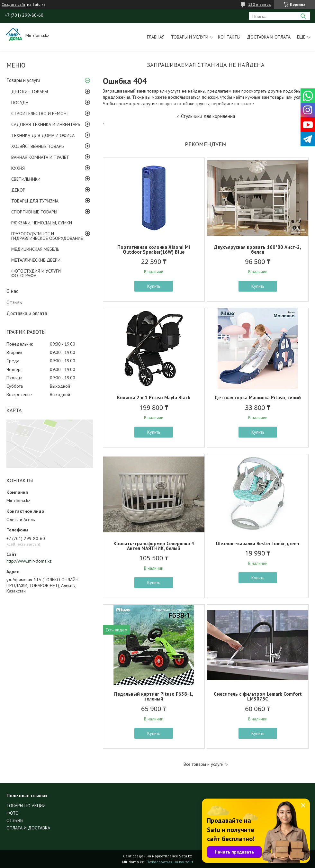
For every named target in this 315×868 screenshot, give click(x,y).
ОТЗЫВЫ (15, 820)
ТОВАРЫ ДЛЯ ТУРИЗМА (35, 201)
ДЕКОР (18, 190)
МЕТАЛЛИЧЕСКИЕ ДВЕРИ (36, 260)
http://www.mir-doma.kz (29, 561)
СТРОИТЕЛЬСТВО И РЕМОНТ (40, 113)
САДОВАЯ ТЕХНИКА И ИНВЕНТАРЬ (46, 124)
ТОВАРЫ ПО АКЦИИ (26, 806)
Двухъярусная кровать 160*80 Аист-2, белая (258, 249)
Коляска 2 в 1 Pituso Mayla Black (154, 398)
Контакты (229, 37)
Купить (154, 286)
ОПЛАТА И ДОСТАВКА (28, 828)
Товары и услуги (190, 37)
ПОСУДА (20, 103)
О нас (12, 291)
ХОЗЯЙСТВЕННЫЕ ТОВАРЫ (38, 146)
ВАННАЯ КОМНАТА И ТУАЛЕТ (40, 157)
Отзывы (14, 302)
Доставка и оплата (269, 37)
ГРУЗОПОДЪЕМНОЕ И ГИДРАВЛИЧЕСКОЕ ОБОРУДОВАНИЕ (47, 236)
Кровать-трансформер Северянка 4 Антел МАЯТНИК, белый (154, 546)
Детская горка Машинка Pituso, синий (258, 398)
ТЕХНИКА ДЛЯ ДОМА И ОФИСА (43, 135)
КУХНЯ (18, 168)
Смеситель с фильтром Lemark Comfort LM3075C (258, 696)
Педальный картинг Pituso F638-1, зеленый (154, 696)
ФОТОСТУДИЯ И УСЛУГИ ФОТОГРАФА (36, 273)
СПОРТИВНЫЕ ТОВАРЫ (34, 212)
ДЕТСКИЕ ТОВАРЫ (30, 92)
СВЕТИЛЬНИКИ (26, 179)
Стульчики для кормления (208, 116)
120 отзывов (260, 4)
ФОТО (13, 813)
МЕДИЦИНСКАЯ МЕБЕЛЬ (35, 249)
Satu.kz (185, 856)
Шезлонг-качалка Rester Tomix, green (258, 543)
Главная (156, 37)
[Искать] (303, 16)
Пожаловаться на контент (170, 862)
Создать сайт (14, 5)
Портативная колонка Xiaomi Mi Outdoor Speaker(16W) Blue (154, 249)
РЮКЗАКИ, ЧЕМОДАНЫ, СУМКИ (42, 223)
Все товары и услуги (203, 764)
